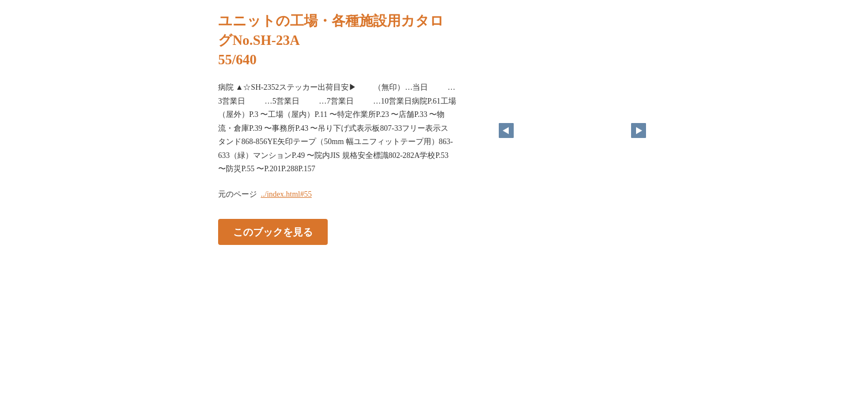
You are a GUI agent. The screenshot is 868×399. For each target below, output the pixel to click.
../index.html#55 (286, 194)
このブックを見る (273, 232)
